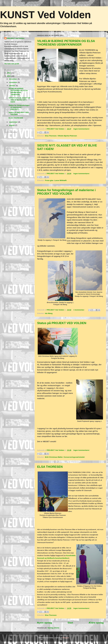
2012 (9, 73)
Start (70, 623)
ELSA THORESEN (50, 467)
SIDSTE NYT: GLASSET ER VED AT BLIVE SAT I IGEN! (20, 100)
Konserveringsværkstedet (74, 457)
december (13, 79)
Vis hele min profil (12, 64)
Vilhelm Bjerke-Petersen (67, 136)
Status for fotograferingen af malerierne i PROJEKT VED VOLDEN (66, 192)
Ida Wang (49, 313)
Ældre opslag (96, 623)
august (12, 125)
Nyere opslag (45, 623)
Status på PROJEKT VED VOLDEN (62, 323)
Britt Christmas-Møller (54, 457)
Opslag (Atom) (53, 628)
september (14, 122)
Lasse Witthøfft (60, 180)
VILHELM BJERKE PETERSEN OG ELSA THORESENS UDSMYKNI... (18, 92)
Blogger (66, 638)
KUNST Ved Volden (45, 15)
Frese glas (49, 180)
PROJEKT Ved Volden (16, 38)
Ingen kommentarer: (82, 129)
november (13, 82)
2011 (9, 76)
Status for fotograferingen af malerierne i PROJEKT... (19, 107)
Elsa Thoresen (51, 136)
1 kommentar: (79, 310)
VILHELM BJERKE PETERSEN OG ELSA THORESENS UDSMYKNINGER (66, 43)
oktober (12, 86)
